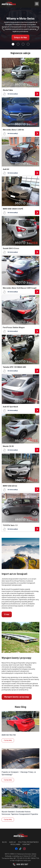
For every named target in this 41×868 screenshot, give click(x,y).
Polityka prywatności (28, 842)
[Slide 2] (23, 44)
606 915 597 (22, 864)
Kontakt (26, 844)
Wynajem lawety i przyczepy (17, 697)
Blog (5, 842)
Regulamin (15, 844)
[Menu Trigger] (37, 4)
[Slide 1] (18, 44)
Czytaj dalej (8, 740)
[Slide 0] (13, 44)
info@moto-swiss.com (23, 860)
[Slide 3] (28, 44)
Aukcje (13, 842)
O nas (7, 614)
